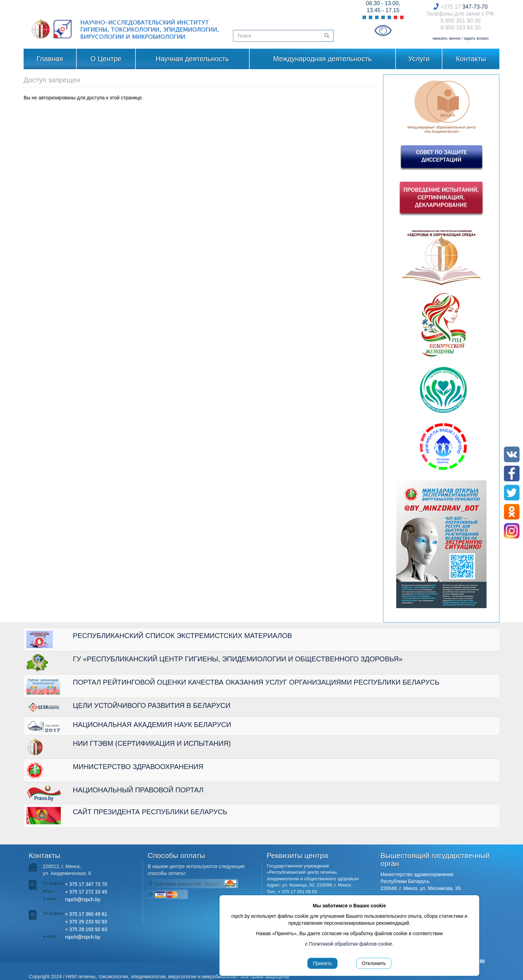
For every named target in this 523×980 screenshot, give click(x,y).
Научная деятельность (192, 59)
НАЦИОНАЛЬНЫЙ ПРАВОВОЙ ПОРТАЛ (138, 790)
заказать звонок (446, 38)
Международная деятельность (323, 59)
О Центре (106, 59)
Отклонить (374, 963)
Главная (50, 59)
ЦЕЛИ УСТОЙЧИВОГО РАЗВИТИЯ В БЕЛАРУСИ (152, 705)
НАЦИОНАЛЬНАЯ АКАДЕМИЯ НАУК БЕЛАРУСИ (152, 725)
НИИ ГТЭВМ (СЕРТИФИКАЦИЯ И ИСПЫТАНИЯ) (152, 743)
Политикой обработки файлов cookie (351, 944)
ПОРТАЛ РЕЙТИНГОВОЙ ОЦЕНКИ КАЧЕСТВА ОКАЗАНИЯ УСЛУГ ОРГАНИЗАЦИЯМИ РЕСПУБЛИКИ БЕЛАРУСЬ (256, 682)
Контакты (471, 59)
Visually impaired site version (383, 30)
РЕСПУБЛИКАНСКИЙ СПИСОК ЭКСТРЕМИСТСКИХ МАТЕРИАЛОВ (182, 636)
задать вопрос (476, 38)
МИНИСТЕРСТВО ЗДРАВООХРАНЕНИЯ (138, 767)
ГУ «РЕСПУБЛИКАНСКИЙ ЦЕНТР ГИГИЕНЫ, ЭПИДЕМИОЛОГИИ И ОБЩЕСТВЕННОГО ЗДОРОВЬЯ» (238, 659)
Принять (322, 963)
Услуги (419, 59)
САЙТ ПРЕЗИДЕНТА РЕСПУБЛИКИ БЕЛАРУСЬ (150, 812)
